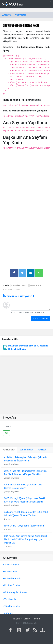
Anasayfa (7, 15)
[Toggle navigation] (47, 4)
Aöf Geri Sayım (11, 565)
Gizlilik (27, 619)
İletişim (16, 619)
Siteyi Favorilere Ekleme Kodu (21, 25)
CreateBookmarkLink (12, 290)
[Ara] (26, 427)
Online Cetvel (10, 572)
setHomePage (35, 285)
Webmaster (20, 15)
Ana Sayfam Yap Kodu (19, 285)
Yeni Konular (10, 599)
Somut (37, 619)
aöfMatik (8, 613)
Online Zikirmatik (12, 578)
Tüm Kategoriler (11, 606)
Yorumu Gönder (40, 319)
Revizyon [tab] (42, 450)
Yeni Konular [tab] (9, 450)
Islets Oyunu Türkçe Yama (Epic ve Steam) (25, 526)
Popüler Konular (11, 585)
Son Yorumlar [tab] (26, 450)
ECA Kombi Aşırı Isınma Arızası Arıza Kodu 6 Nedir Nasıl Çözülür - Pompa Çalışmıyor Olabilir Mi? (26, 539)
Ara (7, 433)
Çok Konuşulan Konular (15, 592)
